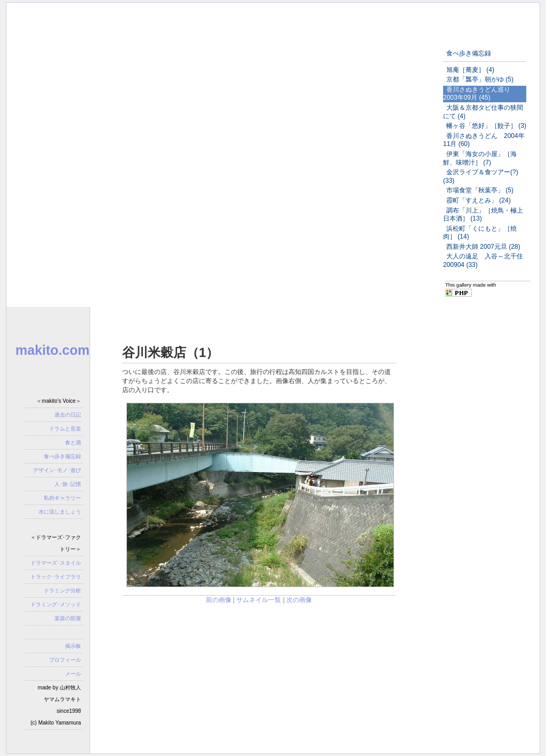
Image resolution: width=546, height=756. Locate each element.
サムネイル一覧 (259, 600)
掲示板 (73, 646)
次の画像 (299, 600)
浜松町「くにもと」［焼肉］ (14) (480, 233)
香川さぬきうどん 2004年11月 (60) (484, 140)
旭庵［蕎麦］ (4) (470, 70)
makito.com (53, 350)
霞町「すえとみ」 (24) (479, 200)
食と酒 (73, 442)
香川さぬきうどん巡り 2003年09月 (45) (480, 94)
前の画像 (219, 600)
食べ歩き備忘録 (469, 53)
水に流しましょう (60, 512)
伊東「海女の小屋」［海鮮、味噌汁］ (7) (480, 158)
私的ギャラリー (62, 498)
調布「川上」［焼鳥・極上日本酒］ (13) (483, 215)
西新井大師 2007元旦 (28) (483, 247)
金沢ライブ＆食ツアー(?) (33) (481, 176)
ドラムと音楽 (65, 429)
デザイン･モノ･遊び (57, 470)
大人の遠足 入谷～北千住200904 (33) (483, 261)
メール (73, 674)
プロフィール (65, 660)
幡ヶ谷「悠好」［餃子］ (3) (486, 126)
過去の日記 (68, 415)
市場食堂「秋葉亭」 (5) (480, 190)
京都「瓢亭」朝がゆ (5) (480, 79)
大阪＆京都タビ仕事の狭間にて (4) (483, 112)
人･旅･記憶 (68, 484)
